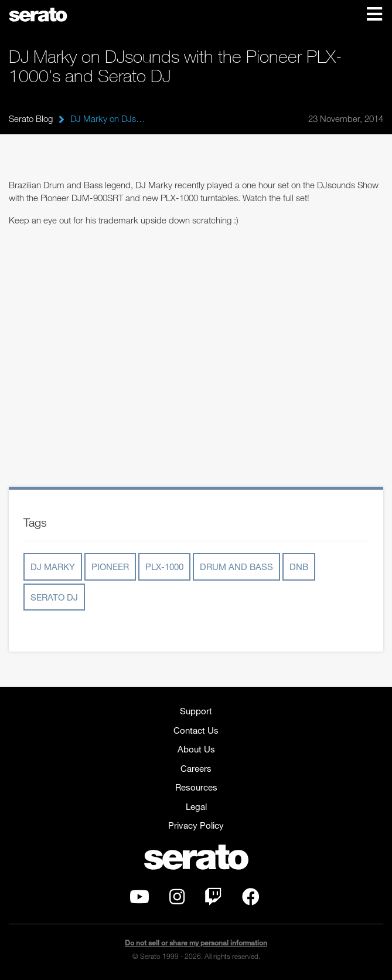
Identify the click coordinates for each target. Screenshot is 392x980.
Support (196, 711)
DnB (299, 567)
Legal (196, 806)
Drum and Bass (236, 567)
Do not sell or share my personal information (196, 943)
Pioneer (110, 567)
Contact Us (196, 730)
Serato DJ (54, 597)
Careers (196, 768)
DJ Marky (53, 567)
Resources (196, 787)
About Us (196, 749)
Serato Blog (31, 118)
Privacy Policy (196, 825)
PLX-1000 (164, 567)
